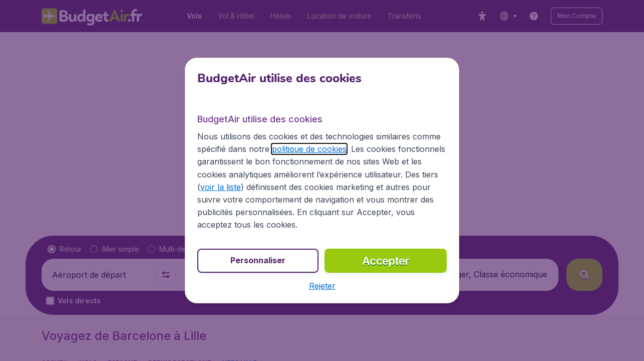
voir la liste (221, 187)
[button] (322, 286)
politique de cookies (309, 149)
